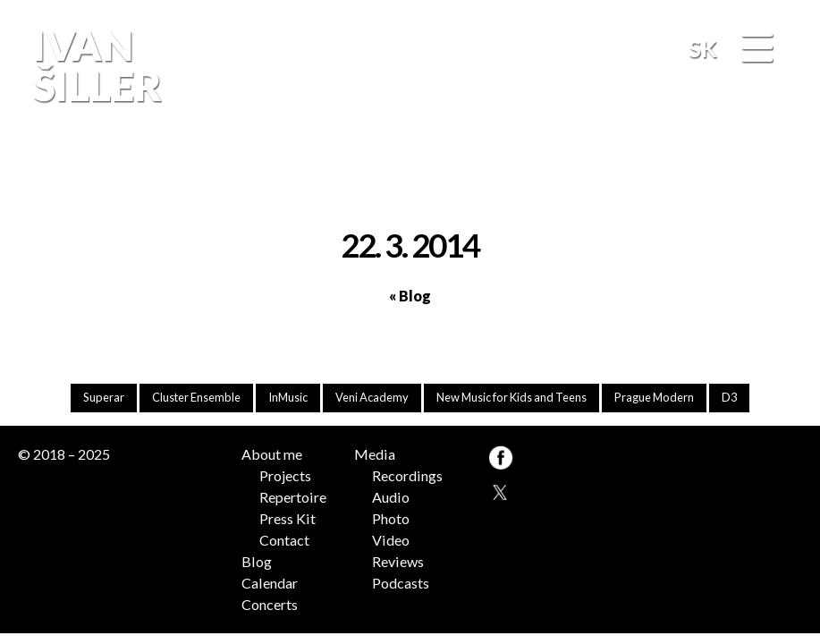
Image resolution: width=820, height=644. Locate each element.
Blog (257, 561)
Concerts (270, 604)
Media (375, 454)
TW (499, 490)
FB (782, 169)
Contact (284, 540)
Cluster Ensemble (196, 397)
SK (703, 48)
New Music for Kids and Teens (511, 397)
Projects (285, 475)
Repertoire (293, 497)
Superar (104, 397)
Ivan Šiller (95, 66)
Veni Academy (372, 397)
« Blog (410, 296)
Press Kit (287, 518)
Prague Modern (654, 397)
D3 (729, 397)
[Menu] (757, 49)
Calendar (270, 583)
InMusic (288, 397)
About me (272, 454)
